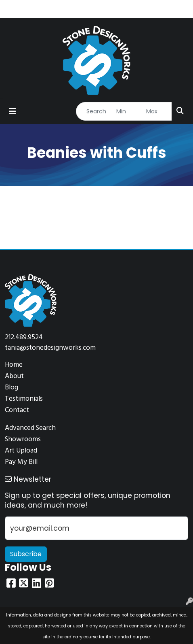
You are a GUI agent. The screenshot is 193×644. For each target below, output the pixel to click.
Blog (12, 388)
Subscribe (26, 554)
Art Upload (21, 451)
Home (14, 365)
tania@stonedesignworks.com (50, 348)
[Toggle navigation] (13, 111)
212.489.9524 (24, 337)
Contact (17, 410)
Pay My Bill (21, 462)
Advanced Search (30, 428)
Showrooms (23, 439)
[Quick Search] (94, 111)
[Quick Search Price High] (157, 111)
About (14, 376)
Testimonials (24, 399)
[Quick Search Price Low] (127, 111)
